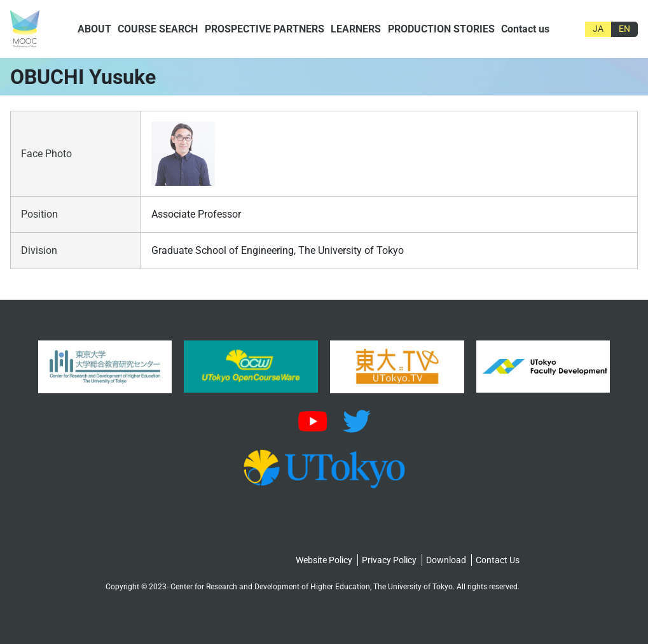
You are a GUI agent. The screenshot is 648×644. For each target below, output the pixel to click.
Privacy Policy (389, 560)
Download (446, 560)
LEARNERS (356, 29)
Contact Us (498, 560)
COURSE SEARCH (158, 29)
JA (598, 29)
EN (624, 29)
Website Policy (324, 560)
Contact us (525, 29)
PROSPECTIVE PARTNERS (265, 29)
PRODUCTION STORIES (441, 29)
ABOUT (94, 29)
